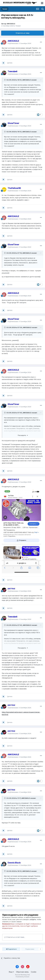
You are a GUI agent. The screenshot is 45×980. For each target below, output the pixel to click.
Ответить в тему (23, 33)
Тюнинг (18, 26)
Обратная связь (22, 972)
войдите (33, 919)
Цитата (10, 63)
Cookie (34, 972)
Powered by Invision (22, 977)
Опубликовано (19, 43)
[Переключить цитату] (5, 80)
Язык (11, 972)
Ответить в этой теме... (15, 937)
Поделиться (11, 949)
